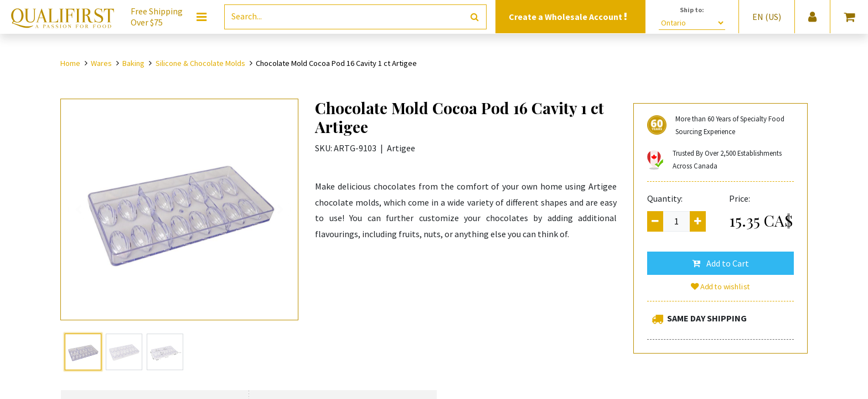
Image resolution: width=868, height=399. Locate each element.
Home (70, 63)
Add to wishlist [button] (721, 287)
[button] (720, 263)
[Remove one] (655, 221)
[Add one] (698, 221)
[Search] (475, 17)
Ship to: (692, 10)
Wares (101, 63)
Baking (133, 63)
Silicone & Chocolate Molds (200, 63)
